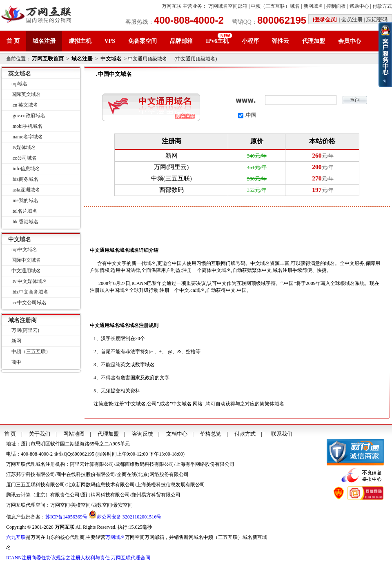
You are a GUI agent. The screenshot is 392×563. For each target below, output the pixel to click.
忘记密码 (377, 19)
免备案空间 (143, 41)
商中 (16, 362)
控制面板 (336, 6)
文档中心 (177, 434)
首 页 (13, 41)
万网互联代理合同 (131, 558)
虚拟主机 (80, 41)
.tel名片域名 (24, 211)
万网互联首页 (48, 59)
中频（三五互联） (31, 352)
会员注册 (352, 19)
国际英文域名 (26, 94)
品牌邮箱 (181, 41)
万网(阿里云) (25, 330)
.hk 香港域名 (25, 222)
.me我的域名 (25, 200)
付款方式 (382, 6)
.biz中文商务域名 (30, 292)
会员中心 (350, 41)
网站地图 (74, 434)
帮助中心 (359, 6)
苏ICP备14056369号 (66, 517)
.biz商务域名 (25, 179)
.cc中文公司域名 (29, 303)
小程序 (250, 41)
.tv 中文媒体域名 (29, 281)
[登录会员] (325, 19)
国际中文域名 (26, 260)
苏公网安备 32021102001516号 (129, 517)
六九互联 (16, 537)
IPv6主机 (217, 41)
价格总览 (211, 434)
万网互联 (171, 6)
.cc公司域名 (24, 158)
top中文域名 (24, 249)
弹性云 (281, 41)
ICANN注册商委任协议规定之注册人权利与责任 (58, 558)
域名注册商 (22, 320)
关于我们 (40, 434)
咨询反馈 (143, 434)
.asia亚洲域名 (26, 190)
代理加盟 (314, 41)
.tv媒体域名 (24, 147)
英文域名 (20, 74)
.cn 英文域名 (25, 105)
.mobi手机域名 (27, 126)
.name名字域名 (27, 137)
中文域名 (111, 59)
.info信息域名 (26, 169)
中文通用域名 (26, 271)
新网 (16, 341)
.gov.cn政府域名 (28, 116)
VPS (110, 41)
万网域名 (115, 537)
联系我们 (282, 434)
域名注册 (44, 41)
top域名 (19, 84)
